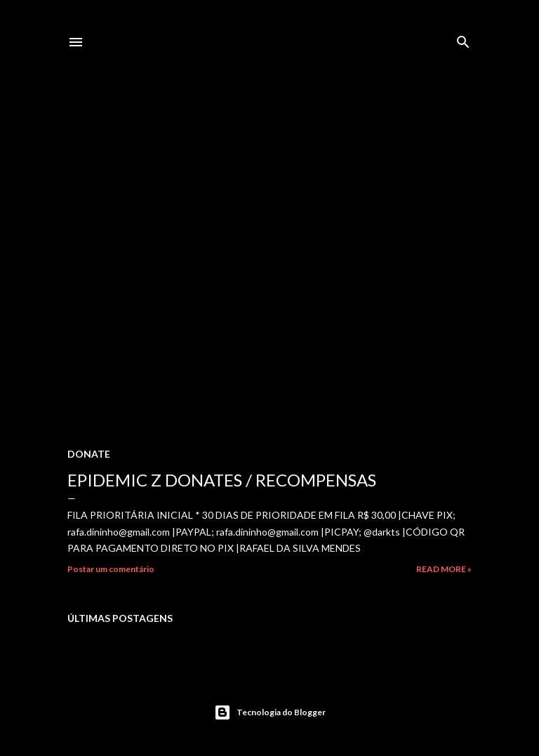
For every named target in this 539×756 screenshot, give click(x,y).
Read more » (444, 569)
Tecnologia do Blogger (270, 712)
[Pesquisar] (463, 39)
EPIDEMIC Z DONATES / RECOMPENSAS (222, 480)
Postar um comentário (111, 569)
